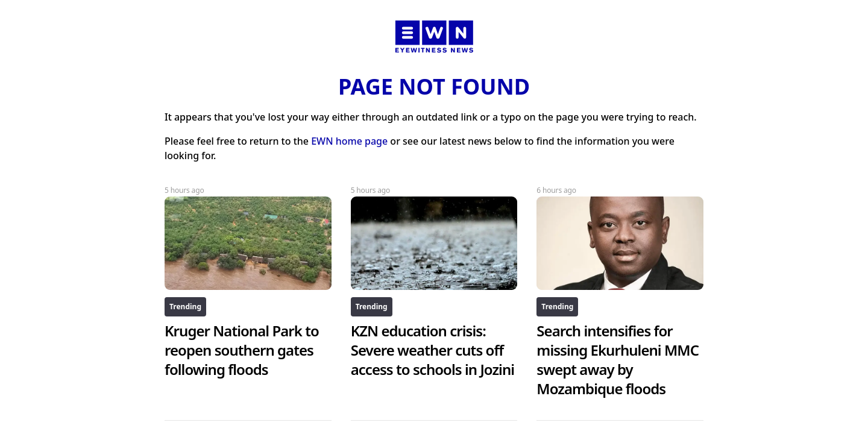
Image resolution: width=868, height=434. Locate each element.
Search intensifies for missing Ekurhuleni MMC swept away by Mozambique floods (618, 360)
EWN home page (349, 141)
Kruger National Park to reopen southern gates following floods (242, 350)
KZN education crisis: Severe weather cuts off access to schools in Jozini (432, 350)
